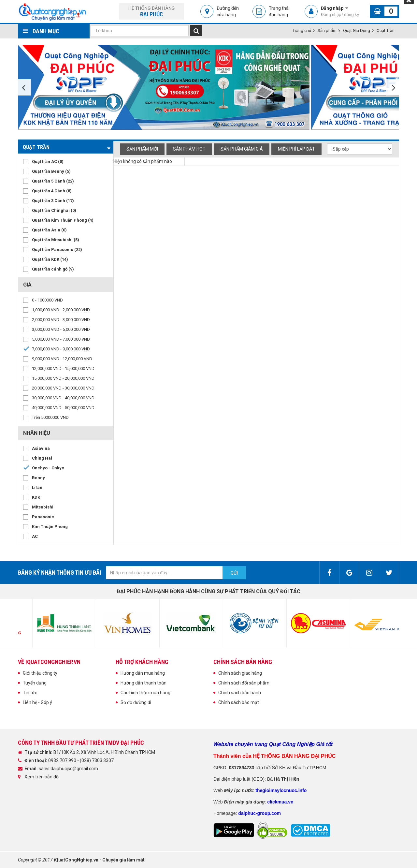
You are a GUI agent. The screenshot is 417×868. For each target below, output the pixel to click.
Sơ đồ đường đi (136, 702)
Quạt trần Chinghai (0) (54, 210)
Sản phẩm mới (142, 149)
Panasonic (43, 517)
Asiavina (41, 448)
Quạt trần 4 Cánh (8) (52, 191)
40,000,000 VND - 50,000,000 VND (63, 408)
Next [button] (393, 87)
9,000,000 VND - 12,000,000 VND (62, 359)
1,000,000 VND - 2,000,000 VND (61, 310)
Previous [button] (24, 87)
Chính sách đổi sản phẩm (244, 683)
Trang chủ (302, 30)
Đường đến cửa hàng (228, 11)
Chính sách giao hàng (240, 673)
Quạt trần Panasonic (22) (57, 250)
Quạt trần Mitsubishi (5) (56, 240)
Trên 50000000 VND (50, 417)
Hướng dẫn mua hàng (143, 673)
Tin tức (30, 693)
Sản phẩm (327, 30)
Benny (38, 478)
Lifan (37, 487)
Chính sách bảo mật (239, 702)
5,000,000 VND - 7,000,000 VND (61, 339)
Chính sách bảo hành (240, 693)
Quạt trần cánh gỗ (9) (53, 269)
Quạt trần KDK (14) (50, 259)
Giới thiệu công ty (40, 673)
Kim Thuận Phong (50, 527)
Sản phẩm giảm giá (242, 149)
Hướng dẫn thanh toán (144, 683)
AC (35, 536)
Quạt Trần (386, 30)
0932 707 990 (63, 760)
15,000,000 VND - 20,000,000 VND (63, 378)
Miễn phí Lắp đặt (296, 149)
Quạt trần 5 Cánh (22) (53, 181)
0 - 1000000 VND (47, 300)
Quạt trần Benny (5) (51, 171)
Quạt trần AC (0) (48, 162)
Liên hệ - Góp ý (37, 702)
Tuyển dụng (35, 683)
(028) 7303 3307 (97, 760)
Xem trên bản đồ (42, 777)
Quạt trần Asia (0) (49, 230)
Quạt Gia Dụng (357, 30)
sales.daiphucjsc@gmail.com (68, 769)
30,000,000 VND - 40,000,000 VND (63, 398)
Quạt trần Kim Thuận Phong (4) (63, 220)
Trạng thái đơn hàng (279, 11)
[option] (165, 87)
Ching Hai (42, 458)
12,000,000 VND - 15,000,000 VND (63, 368)
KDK (36, 497)
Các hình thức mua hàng (145, 693)
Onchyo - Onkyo (48, 468)
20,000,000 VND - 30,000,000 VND (63, 388)
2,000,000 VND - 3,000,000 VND (61, 320)
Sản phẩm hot (189, 149)
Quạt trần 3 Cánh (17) (53, 201)
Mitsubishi (43, 507)
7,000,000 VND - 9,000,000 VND (61, 349)
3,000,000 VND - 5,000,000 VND (61, 329)
